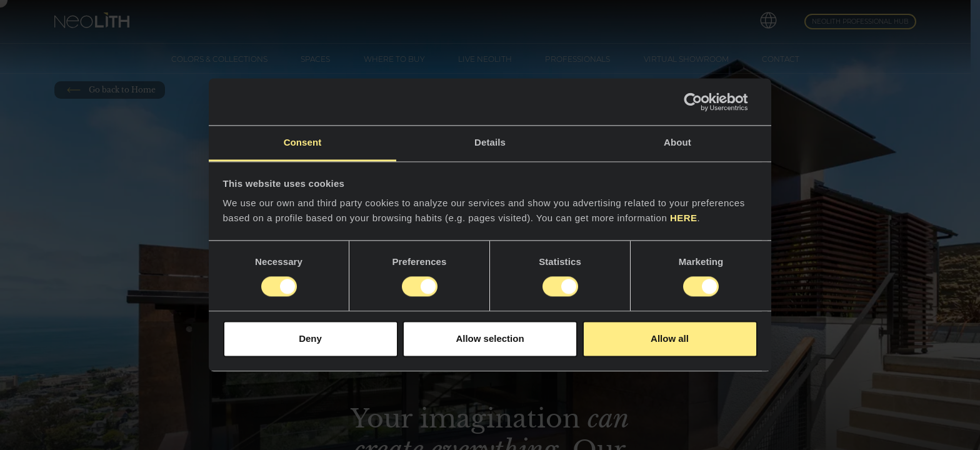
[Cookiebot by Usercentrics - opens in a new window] (703, 102)
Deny (310, 338)
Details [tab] (490, 142)
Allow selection (490, 338)
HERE (684, 218)
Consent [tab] (303, 142)
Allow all (670, 338)
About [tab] (677, 142)
